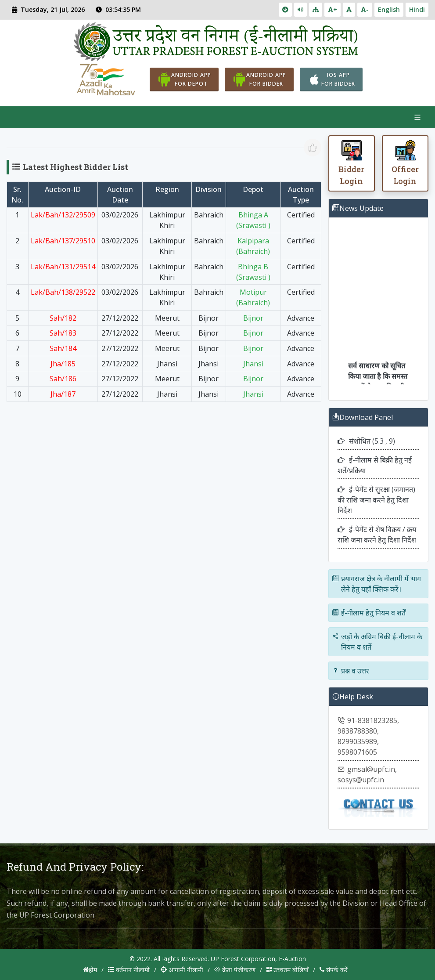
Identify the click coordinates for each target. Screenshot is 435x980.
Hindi (417, 9)
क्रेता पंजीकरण (235, 970)
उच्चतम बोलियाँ (288, 970)
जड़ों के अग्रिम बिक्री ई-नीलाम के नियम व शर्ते (377, 642)
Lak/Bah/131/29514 (63, 267)
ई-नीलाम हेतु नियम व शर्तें (369, 613)
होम (90, 970)
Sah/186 (63, 379)
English (389, 9)
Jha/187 (63, 394)
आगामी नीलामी (182, 970)
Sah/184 (63, 348)
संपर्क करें (334, 970)
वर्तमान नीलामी (129, 970)
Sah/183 (63, 333)
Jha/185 (63, 364)
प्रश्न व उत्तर (351, 671)
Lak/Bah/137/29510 (63, 241)
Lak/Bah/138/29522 (63, 292)
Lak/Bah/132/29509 (63, 215)
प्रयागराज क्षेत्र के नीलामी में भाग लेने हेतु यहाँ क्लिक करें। (377, 584)
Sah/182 (63, 318)
